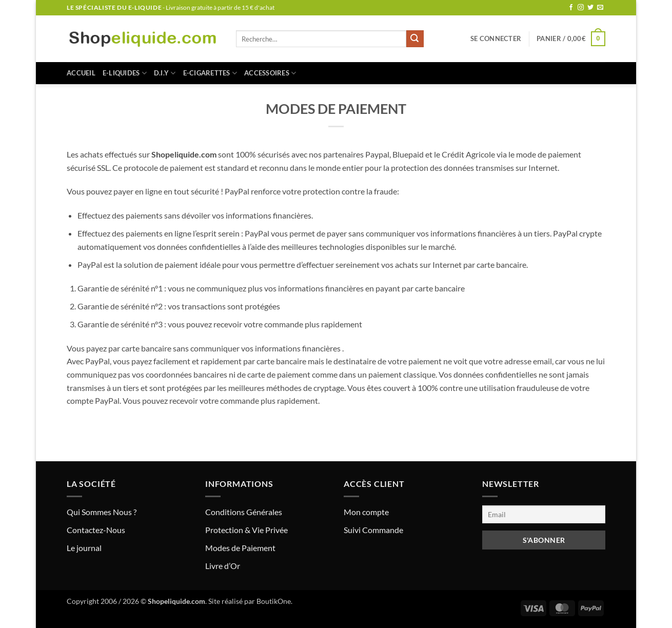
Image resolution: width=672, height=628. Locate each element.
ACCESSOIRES (270, 73)
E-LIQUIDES (125, 73)
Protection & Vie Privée (246, 530)
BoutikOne (274, 601)
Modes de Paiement (240, 548)
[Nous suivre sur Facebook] (571, 8)
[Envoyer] (415, 39)
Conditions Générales (244, 512)
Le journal (84, 548)
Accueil (81, 73)
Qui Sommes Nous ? (102, 512)
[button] (496, 38)
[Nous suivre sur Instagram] (581, 8)
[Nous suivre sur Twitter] (590, 8)
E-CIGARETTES (210, 73)
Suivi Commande (373, 530)
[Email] (544, 514)
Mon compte (366, 512)
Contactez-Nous (96, 530)
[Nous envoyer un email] (600, 8)
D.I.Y (165, 73)
